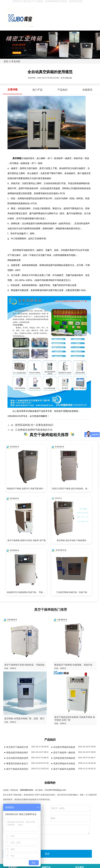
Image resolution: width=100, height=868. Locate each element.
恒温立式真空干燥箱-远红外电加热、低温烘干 (72, 489)
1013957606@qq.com (55, 790)
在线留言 (87, 90)
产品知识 (62, 90)
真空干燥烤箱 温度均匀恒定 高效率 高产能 (26, 540)
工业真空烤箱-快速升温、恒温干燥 (71, 592)
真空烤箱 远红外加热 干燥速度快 (71, 540)
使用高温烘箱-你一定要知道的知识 (34, 425)
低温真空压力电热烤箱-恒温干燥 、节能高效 (27, 592)
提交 (47, 854)
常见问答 (16, 61)
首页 (6, 61)
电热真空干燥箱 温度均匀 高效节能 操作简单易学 (27, 489)
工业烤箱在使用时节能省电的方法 (34, 430)
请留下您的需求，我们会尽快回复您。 (46, 829)
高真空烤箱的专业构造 (64, 763)
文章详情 (12, 90)
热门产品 (37, 90)
